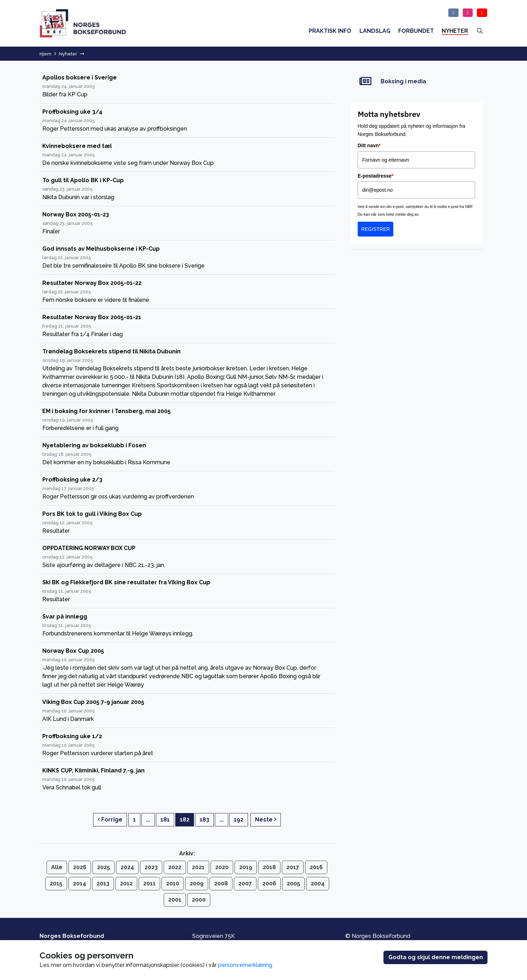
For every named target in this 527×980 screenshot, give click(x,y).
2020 (222, 867)
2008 (221, 883)
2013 (103, 883)
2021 (198, 867)
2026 (80, 867)
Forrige (110, 820)
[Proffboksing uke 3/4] (187, 121)
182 (185, 820)
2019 (246, 867)
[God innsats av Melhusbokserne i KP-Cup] (187, 258)
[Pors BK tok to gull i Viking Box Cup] (187, 523)
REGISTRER (376, 229)
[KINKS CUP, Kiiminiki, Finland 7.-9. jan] (187, 779)
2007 (245, 883)
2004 (318, 883)
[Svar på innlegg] (187, 625)
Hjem (46, 54)
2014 (80, 883)
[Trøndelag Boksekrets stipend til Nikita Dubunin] (187, 373)
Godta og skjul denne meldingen (436, 957)
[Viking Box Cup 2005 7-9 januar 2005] (187, 711)
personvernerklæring (245, 965)
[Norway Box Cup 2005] (187, 668)
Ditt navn (369, 145)
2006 (269, 883)
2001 (175, 900)
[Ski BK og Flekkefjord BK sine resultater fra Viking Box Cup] (187, 591)
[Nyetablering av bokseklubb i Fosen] (187, 454)
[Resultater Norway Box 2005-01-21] (187, 326)
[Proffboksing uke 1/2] (187, 745)
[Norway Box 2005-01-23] (187, 223)
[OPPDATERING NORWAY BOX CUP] (187, 557)
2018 (269, 867)
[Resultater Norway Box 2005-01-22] (187, 292)
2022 (175, 867)
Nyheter (68, 54)
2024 (127, 867)
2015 (56, 883)
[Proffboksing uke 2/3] (187, 488)
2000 (199, 900)
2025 (104, 867)
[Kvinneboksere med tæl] (187, 155)
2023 (151, 867)
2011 (149, 883)
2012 (126, 883)
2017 (293, 867)
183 (204, 820)
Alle (57, 867)
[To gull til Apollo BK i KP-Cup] (187, 189)
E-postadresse (376, 176)
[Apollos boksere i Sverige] (187, 86)
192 (239, 820)
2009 (197, 883)
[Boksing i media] (416, 81)
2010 (173, 883)
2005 (293, 883)
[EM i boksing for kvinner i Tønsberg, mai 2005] (187, 420)
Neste (266, 820)
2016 (316, 867)
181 (165, 820)
